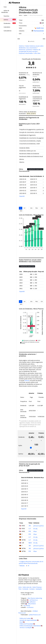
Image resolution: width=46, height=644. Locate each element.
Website (22, 566)
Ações (26, 15)
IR (29, 566)
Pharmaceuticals (39, 31)
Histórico (22, 46)
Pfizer (35, 531)
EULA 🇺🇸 (22, 622)
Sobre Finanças (37, 587)
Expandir (22, 196)
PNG (36, 208)
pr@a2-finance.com (35, 615)
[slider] (31, 448)
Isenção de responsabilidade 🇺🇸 (29, 620)
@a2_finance (32, 604)
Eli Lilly (35, 529)
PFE (30, 531)
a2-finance (30, 607)
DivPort (27, 381)
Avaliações (39, 589)
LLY (30, 529)
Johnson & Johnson (39, 526)
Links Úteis (37, 53)
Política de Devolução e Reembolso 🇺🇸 (31, 626)
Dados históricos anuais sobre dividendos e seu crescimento (31, 47)
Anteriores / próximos (25, 50)
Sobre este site (27, 587)
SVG (31, 208)
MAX (21, 211)
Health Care (40, 28)
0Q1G (30, 543)
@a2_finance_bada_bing (35, 598)
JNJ (30, 526)
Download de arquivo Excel (35, 169)
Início (20, 15)
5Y (21, 208)
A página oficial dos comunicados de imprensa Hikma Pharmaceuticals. (31, 562)
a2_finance (27, 605)
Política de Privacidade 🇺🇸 (27, 624)
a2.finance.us (34, 600)
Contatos (32, 589)
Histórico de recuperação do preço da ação (30, 51)
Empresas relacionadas (26, 53)
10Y (24, 208)
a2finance (33, 602)
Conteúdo (25, 589)
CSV (41, 208)
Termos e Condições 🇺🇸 (27, 628)
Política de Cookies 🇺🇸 (26, 618)
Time (20, 589)
